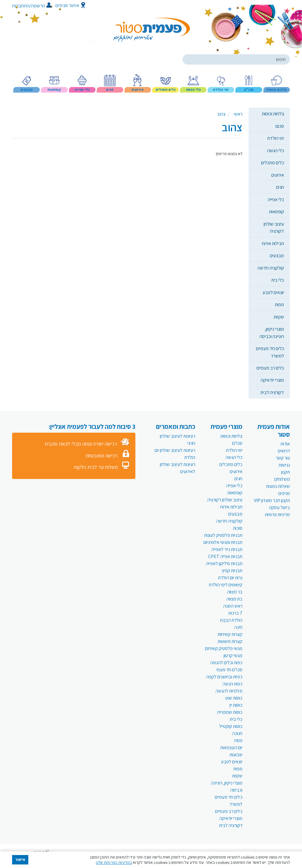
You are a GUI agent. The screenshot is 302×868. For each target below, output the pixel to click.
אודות (285, 444)
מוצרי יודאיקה (272, 380)
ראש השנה (233, 606)
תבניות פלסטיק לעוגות (223, 535)
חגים (280, 187)
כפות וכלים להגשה (226, 663)
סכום (280, 126)
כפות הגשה (233, 684)
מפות (279, 304)
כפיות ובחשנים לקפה (224, 677)
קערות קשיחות (230, 634)
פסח (238, 740)
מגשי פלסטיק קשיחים (224, 648)
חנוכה (237, 733)
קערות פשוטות (230, 641)
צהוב (221, 114)
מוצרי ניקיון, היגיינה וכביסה (272, 332)
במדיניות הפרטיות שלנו (114, 862)
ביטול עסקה (279, 507)
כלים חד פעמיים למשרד (270, 352)
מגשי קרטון (233, 655)
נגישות (284, 465)
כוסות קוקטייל (231, 726)
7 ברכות (235, 613)
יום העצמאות (231, 748)
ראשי (238, 114)
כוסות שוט (234, 698)
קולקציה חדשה (271, 268)
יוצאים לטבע (273, 292)
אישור (20, 859)
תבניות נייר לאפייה (227, 549)
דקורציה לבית (272, 392)
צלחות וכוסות (273, 114)
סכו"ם (237, 443)
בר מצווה (235, 592)
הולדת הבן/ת (231, 620)
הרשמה (41, 6)
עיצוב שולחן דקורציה (274, 227)
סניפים (284, 493)
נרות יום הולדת (230, 578)
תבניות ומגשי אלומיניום (223, 542)
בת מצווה (234, 599)
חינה (238, 627)
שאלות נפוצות (278, 486)
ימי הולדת (276, 138)
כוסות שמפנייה (230, 712)
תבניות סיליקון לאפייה (224, 563)
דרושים (284, 451)
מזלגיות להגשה (229, 691)
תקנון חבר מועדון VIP (272, 500)
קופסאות (276, 211)
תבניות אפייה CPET (225, 556)
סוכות (238, 528)
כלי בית (278, 280)
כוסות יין (236, 705)
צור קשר (283, 458)
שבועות (236, 755)
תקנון (285, 472)
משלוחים (282, 479)
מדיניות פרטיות (277, 515)
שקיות (279, 317)
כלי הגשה (276, 150)
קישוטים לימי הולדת (226, 585)
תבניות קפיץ (232, 571)
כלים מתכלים (273, 163)
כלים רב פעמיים (270, 368)
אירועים (278, 175)
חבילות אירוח (273, 243)
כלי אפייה (276, 199)
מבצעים (277, 255)
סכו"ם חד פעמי (229, 670)
